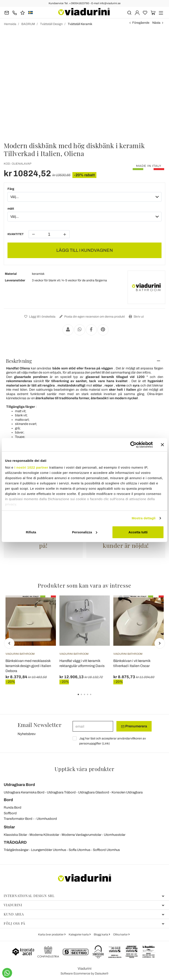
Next (160, 643)
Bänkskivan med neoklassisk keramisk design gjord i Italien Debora (28, 666)
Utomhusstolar (115, 835)
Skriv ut (136, 317)
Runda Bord (13, 807)
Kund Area (84, 914)
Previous (9, 643)
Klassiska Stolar (15, 835)
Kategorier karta (79, 935)
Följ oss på (84, 923)
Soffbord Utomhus (106, 850)
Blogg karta (101, 935)
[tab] (84, 361)
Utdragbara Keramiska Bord (24, 792)
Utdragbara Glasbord (94, 792)
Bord (8, 800)
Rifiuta (31, 532)
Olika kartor (121, 935)
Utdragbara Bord (19, 785)
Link (106, 744)
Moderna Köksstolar (44, 835)
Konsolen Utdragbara (127, 792)
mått (11, 209)
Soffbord (10, 813)
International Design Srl (84, 896)
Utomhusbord (47, 819)
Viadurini (84, 905)
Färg (11, 189)
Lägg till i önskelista (39, 317)
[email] (93, 726)
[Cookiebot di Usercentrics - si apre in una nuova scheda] (133, 445)
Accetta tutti (138, 532)
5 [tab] (94, 698)
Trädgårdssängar (16, 850)
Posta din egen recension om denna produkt (92, 317)
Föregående (141, 23)
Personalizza (85, 532)
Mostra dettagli (143, 518)
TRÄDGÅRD (15, 842)
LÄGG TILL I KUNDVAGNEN (85, 250)
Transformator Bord (18, 819)
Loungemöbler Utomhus (49, 850)
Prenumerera (134, 726)
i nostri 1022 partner (31, 467)
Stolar (9, 827)
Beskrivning (19, 361)
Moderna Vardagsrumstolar (82, 835)
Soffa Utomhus (80, 850)
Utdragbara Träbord (61, 792)
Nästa (156, 23)
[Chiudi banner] (162, 445)
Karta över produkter (51, 935)
